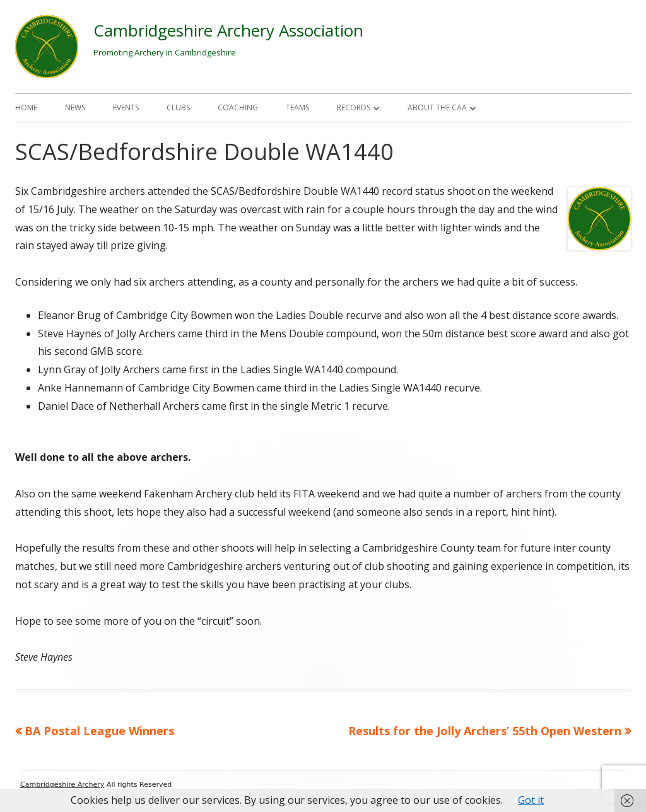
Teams (297, 107)
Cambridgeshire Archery (62, 785)
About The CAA (437, 107)
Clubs (178, 107)
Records (354, 107)
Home (26, 107)
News (75, 107)
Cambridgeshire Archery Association (228, 30)
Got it (531, 800)
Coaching (238, 107)
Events (126, 107)
